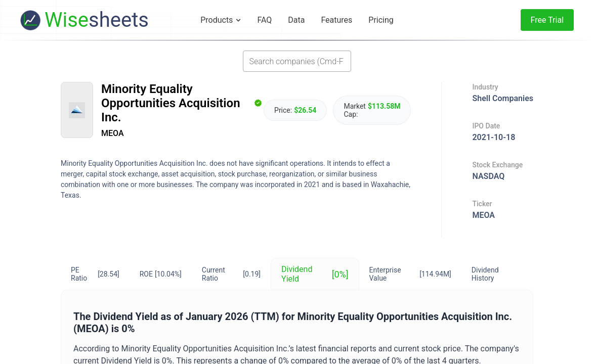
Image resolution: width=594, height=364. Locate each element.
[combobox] (297, 61)
